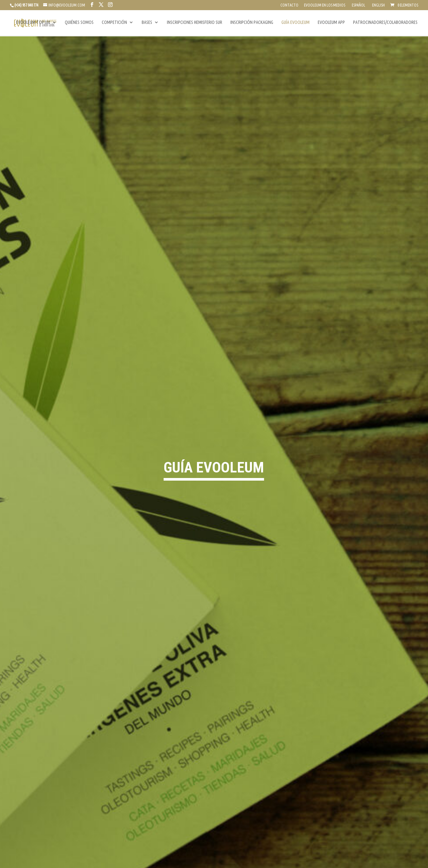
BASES (147, 23)
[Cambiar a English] (378, 7)
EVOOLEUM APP (331, 23)
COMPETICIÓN (114, 23)
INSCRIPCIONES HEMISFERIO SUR (195, 23)
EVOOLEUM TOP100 (33, 23)
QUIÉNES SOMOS (79, 23)
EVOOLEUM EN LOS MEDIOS (325, 5)
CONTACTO (289, 5)
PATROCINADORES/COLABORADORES (385, 23)
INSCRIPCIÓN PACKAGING (252, 23)
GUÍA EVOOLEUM (295, 23)
